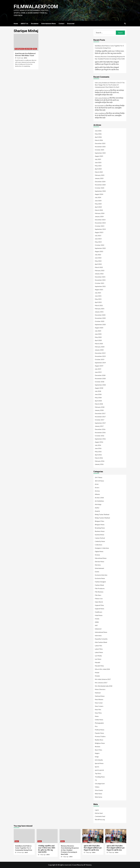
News (35, 49)
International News (101, 632)
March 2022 (99, 267)
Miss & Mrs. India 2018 (102, 669)
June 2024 (98, 201)
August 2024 (99, 194)
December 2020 (100, 315)
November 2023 (100, 223)
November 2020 (100, 318)
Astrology (98, 504)
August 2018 (99, 388)
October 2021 (100, 283)
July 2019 (98, 369)
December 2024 (100, 181)
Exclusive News (100, 578)
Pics (96, 726)
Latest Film (98, 646)
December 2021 (100, 277)
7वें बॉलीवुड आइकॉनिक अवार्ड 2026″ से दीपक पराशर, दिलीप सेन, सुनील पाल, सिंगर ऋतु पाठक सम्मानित (110, 52)
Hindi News (99, 615)
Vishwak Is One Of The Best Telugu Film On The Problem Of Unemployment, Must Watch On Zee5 (110, 85)
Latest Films (99, 649)
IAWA (97, 622)
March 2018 (99, 404)
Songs (97, 757)
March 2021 (99, 305)
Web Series (99, 797)
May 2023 (98, 242)
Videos (97, 787)
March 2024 (99, 210)
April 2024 (98, 207)
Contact (61, 24)
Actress (97, 491)
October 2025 (100, 150)
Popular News (99, 733)
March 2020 (99, 344)
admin (25, 58)
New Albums (99, 699)
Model (97, 672)
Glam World (99, 602)
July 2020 (98, 331)
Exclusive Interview (101, 575)
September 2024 (100, 191)
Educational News (101, 558)
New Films (98, 713)
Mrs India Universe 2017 (103, 679)
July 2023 (98, 235)
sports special (99, 770)
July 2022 (98, 255)
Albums (97, 494)
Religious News (100, 743)
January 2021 (99, 312)
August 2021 (99, 290)
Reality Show (99, 740)
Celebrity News (100, 541)
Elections (98, 565)
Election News (100, 561)
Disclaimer (35, 24)
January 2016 (99, 464)
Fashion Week (99, 585)
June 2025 (98, 162)
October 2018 (100, 382)
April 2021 (98, 302)
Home (16, 24)
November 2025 (100, 147)
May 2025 (98, 166)
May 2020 (98, 337)
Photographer (99, 723)
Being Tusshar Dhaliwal (102, 518)
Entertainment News (49, 24)
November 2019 (100, 356)
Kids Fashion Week (101, 642)
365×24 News (99, 481)
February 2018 (100, 407)
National (98, 693)
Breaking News (19, 49)
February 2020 (100, 347)
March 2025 (99, 172)
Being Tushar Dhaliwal (102, 514)
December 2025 (100, 143)
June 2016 (98, 448)
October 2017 (100, 420)
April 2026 (98, 137)
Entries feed (99, 813)
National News (100, 696)
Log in (97, 810)
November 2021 (100, 280)
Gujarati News (100, 609)
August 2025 (99, 156)
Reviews (98, 746)
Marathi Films (99, 666)
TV (96, 780)
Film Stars (98, 595)
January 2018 (99, 410)
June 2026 (98, 131)
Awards (97, 511)
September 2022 (100, 248)
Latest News (28, 49)
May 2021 (98, 299)
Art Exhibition (99, 501)
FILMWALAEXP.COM (36, 7)
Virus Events (99, 790)
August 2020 (99, 328)
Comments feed (100, 816)
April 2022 (98, 264)
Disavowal (71, 24)
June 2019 (98, 372)
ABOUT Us (24, 24)
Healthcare (98, 612)
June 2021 (98, 296)
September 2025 (100, 153)
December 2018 (100, 375)
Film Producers (100, 588)
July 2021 (98, 293)
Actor (97, 484)
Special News (99, 763)
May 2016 (98, 452)
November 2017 (100, 417)
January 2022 (99, 274)
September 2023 (100, 229)
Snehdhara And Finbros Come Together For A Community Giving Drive (109, 47)
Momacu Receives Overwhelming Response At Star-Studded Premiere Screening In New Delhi (110, 58)
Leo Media (98, 656)
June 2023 (98, 239)
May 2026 (98, 134)
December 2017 (100, 413)
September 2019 (100, 363)
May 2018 (98, 398)
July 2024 (98, 197)
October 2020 (100, 321)
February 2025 (100, 175)
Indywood (98, 629)
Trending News (100, 777)
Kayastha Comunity (101, 639)
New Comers (99, 706)
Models (97, 676)
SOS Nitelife (99, 760)
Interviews (98, 635)
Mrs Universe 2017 (101, 683)
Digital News (99, 551)
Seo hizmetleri (99, 106)
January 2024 (99, 216)
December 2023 (100, 220)
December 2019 (100, 353)
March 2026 (99, 140)
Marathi (97, 662)
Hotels (97, 619)
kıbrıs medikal (99, 113)
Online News (99, 720)
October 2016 (100, 436)
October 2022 (100, 245)
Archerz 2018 (99, 498)
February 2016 (100, 461)
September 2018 (100, 385)
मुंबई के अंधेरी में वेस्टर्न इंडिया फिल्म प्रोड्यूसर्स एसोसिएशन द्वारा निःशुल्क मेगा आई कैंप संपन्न (107, 63)
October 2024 (100, 188)
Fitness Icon (99, 598)
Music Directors (100, 689)
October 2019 (100, 359)
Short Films (98, 750)
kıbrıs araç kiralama (101, 83)
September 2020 (100, 324)
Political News (100, 730)
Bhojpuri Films (100, 521)
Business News (100, 531)
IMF (96, 625)
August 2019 (99, 366)
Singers (97, 753)
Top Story (98, 773)
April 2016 (98, 455)
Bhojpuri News (100, 524)
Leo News (98, 659)
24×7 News (99, 477)
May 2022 (98, 261)
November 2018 (100, 378)
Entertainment (99, 568)
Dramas (97, 555)
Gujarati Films (99, 605)
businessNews (100, 535)
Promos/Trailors (100, 736)
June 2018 (98, 394)
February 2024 (100, 213)
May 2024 (98, 204)
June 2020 (98, 334)
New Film (98, 709)
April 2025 (98, 169)
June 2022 (98, 258)
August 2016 (99, 442)
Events (97, 572)
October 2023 (100, 226)
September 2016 (100, 439)
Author (97, 508)
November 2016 (100, 432)
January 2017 (99, 426)
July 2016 (98, 445)
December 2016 (100, 429)
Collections (99, 545)
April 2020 (98, 340)
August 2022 (99, 251)
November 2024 (100, 185)
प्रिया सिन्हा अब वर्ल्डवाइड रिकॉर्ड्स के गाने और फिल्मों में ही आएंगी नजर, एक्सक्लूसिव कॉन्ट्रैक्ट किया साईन (109, 92)
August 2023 (99, 232)
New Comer (99, 703)
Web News (98, 794)
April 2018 (98, 401)
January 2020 (99, 350)
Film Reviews (99, 592)
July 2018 (98, 391)
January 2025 (99, 178)
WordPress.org (100, 819)
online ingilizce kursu (102, 90)
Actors (97, 487)
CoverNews (77, 865)
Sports (97, 767)
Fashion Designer (100, 582)
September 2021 (100, 286)
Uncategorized (100, 783)
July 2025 (98, 159)
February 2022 (100, 270)
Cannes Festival (100, 538)
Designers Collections (102, 548)
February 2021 (100, 309)
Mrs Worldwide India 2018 (104, 686)
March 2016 (99, 458)
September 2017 (100, 423)
